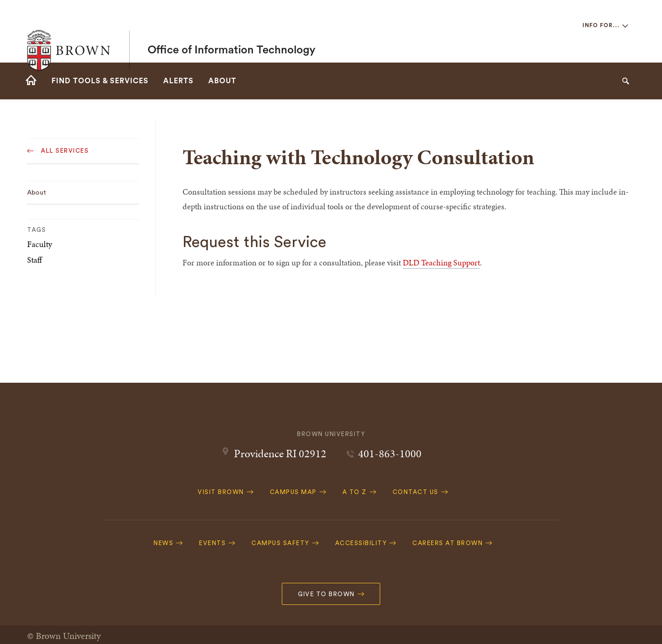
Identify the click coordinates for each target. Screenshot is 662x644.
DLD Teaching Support (441, 262)
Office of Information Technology (231, 31)
